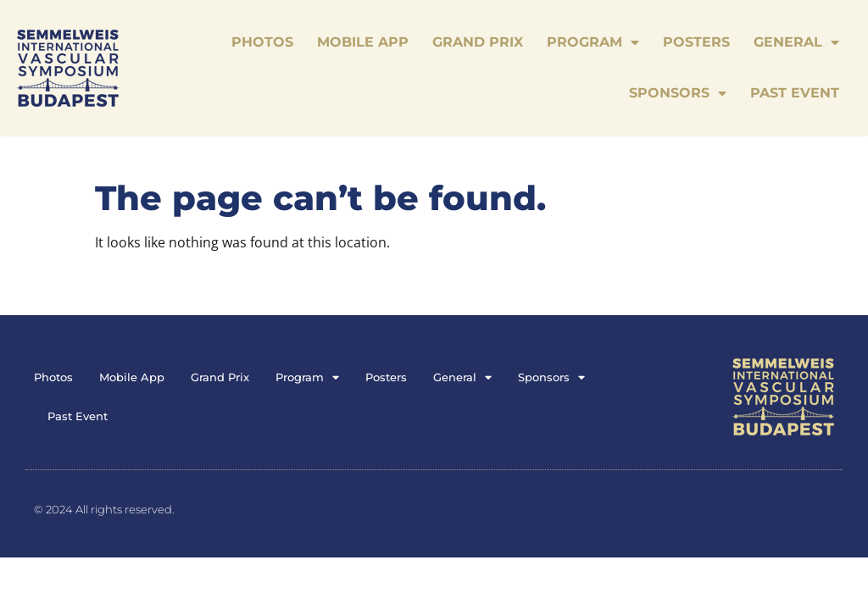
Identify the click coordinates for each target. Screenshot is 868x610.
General (796, 42)
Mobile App (363, 42)
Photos (262, 42)
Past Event (795, 93)
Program (593, 42)
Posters (696, 42)
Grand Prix (478, 42)
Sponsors (678, 93)
